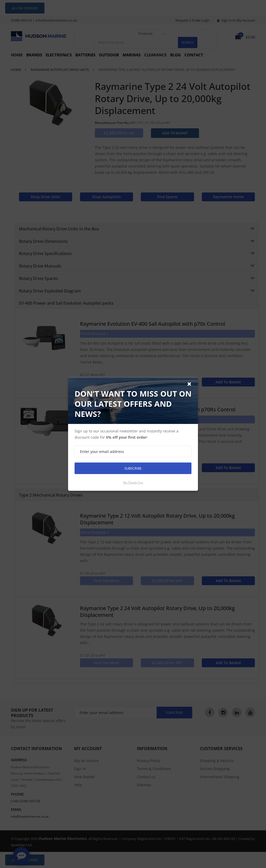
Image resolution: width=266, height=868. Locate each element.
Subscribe (133, 468)
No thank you (133, 482)
